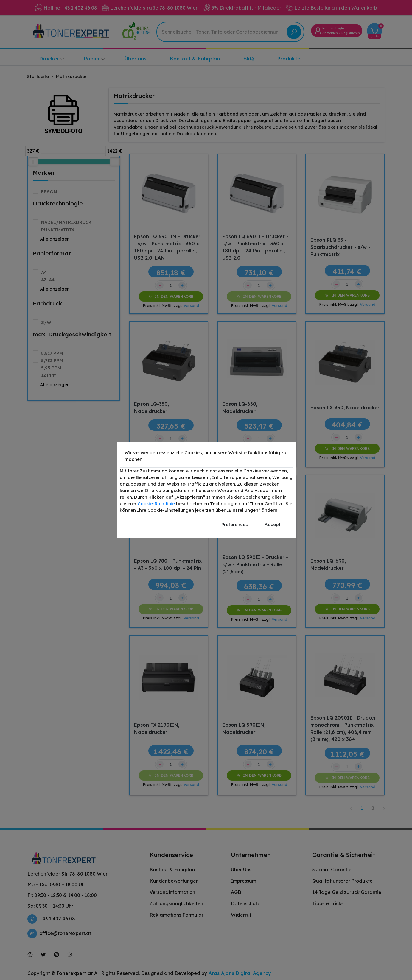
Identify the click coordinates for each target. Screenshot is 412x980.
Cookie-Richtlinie (156, 504)
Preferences (235, 524)
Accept (273, 524)
